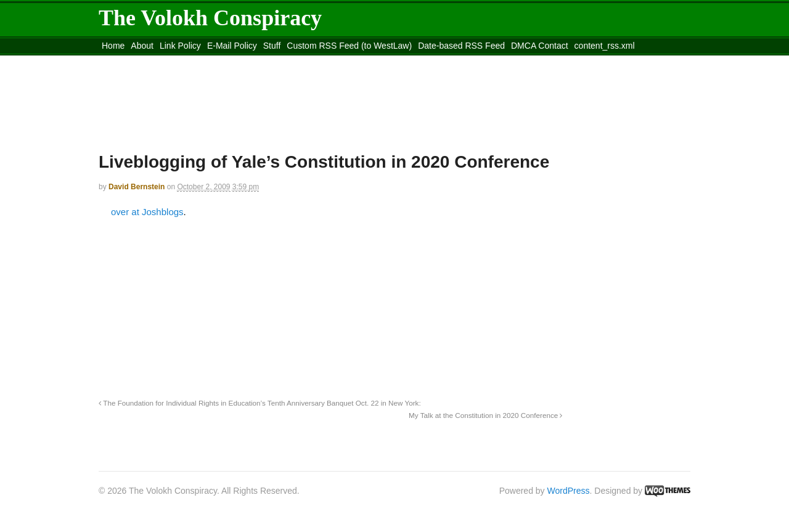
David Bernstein (137, 187)
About (142, 46)
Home (113, 46)
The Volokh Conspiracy (210, 18)
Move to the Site (167, 61)
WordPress (569, 491)
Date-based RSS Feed (461, 46)
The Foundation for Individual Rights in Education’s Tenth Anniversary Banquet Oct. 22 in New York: (260, 403)
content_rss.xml (605, 46)
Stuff (272, 46)
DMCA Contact (540, 46)
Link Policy (180, 46)
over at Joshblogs (147, 212)
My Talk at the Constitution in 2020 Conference (485, 415)
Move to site (277, 61)
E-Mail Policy (232, 46)
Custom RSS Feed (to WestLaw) (349, 46)
